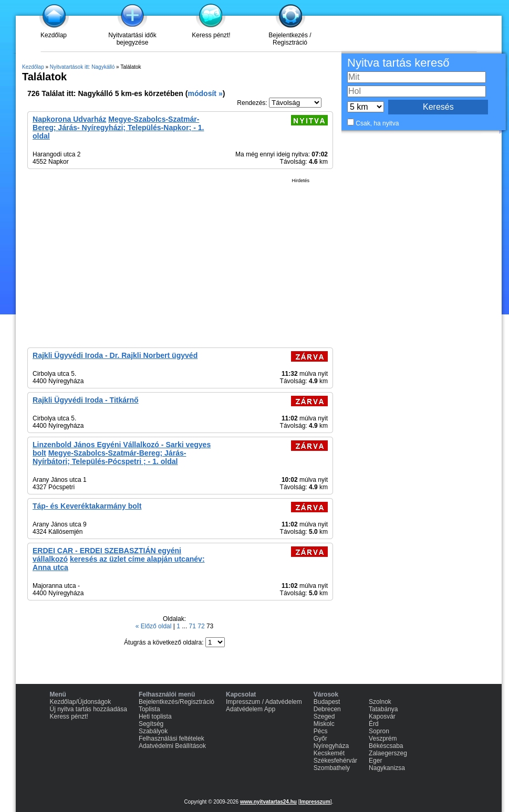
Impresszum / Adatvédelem (264, 702)
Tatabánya (383, 709)
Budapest (327, 702)
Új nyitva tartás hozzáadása (89, 709)
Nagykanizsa (387, 768)
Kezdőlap (54, 35)
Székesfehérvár (335, 761)
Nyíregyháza (331, 746)
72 (202, 626)
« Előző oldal (154, 626)
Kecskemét (329, 753)
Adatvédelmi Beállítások (172, 746)
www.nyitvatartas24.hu (268, 802)
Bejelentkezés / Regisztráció (290, 39)
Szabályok (153, 731)
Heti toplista (155, 716)
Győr (320, 739)
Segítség (151, 724)
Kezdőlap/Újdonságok (81, 702)
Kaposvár (382, 716)
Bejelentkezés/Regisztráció (176, 702)
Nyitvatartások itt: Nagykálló (82, 67)
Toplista (149, 709)
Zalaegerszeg (388, 753)
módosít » (205, 93)
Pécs (321, 731)
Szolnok (380, 702)
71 (194, 626)
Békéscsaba (386, 746)
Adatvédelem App (251, 709)
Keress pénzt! (211, 35)
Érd (374, 724)
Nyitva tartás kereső (398, 63)
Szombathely (332, 768)
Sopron (379, 731)
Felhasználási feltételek (172, 739)
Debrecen (327, 709)
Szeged (324, 716)
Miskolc (324, 724)
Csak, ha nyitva (377, 123)
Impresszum (315, 802)
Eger (375, 761)
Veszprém (383, 739)
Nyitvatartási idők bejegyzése (132, 39)
